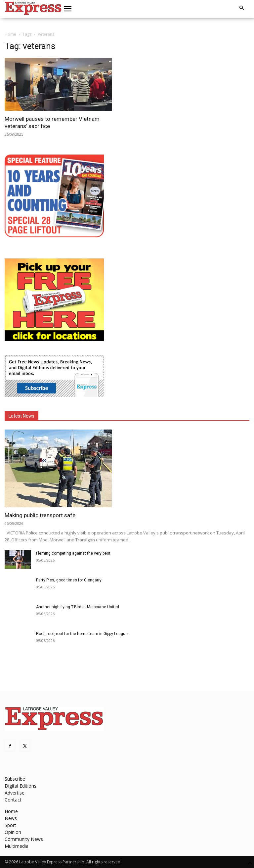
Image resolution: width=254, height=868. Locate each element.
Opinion (13, 832)
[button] (68, 9)
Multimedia (17, 846)
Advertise (15, 793)
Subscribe (15, 779)
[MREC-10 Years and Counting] (54, 235)
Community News (24, 839)
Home (10, 34)
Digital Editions (21, 786)
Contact (13, 800)
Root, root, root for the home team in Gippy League (82, 634)
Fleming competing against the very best (73, 553)
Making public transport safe (40, 515)
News (11, 818)
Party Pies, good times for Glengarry (69, 580)
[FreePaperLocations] (54, 339)
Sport (10, 825)
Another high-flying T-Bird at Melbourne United (78, 607)
